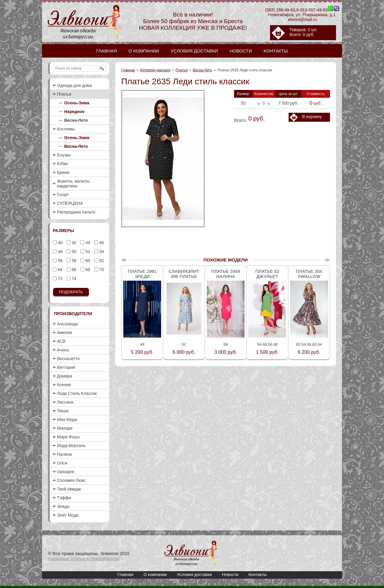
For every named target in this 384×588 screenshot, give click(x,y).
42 (73, 243)
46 (101, 243)
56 (60, 261)
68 (87, 270)
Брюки (63, 172)
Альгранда (67, 324)
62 (101, 261)
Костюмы (66, 129)
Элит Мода (68, 515)
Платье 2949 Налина (226, 274)
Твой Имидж (69, 489)
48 (60, 252)
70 (101, 270)
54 (101, 252)
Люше (63, 411)
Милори (65, 428)
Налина (64, 454)
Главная (128, 70)
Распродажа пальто (76, 212)
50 (73, 252)
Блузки (64, 155)
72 (60, 279)
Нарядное (74, 112)
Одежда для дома (75, 85)
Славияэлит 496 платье (184, 274)
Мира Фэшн (68, 437)
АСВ (61, 341)
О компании (155, 575)
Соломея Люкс (71, 480)
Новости (230, 575)
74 (73, 279)
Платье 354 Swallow (309, 274)
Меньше (259, 104)
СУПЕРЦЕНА (70, 203)
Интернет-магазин (155, 70)
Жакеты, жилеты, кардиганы (74, 184)
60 (87, 261)
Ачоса (63, 350)
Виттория (66, 367)
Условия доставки (194, 575)
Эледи (63, 506)
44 (87, 243)
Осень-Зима (77, 103)
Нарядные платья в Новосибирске (84, 558)
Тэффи (64, 498)
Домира (64, 376)
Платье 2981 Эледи (142, 274)
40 (60, 243)
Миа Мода (67, 419)
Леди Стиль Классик (77, 393)
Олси (62, 463)
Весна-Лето (202, 70)
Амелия (64, 333)
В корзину (312, 117)
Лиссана (65, 402)
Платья (181, 70)
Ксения (64, 385)
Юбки (62, 164)
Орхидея (66, 472)
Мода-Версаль (71, 446)
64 (60, 270)
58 (73, 261)
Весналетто (68, 359)
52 (87, 252)
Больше (269, 104)
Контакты (257, 575)
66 (73, 270)
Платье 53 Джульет (267, 274)
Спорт (63, 195)
